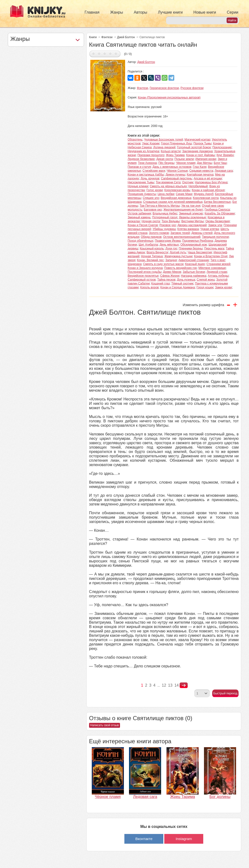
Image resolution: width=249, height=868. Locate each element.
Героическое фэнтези (164, 88)
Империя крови (206, 159)
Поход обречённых (140, 241)
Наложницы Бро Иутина (211, 182)
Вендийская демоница (176, 198)
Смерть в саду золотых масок (163, 264)
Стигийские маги (154, 171)
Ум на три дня (191, 206)
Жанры (116, 12)
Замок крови (223, 287)
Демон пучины (175, 175)
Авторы (141, 12)
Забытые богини (194, 272)
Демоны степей (202, 233)
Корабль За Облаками (220, 213)
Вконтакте (144, 839)
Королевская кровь (177, 190)
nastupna (184, 685)
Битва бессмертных (217, 202)
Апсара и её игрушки (208, 178)
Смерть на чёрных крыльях (168, 186)
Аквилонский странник (194, 260)
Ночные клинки (138, 186)
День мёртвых (169, 245)
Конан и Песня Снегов (143, 225)
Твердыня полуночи (215, 237)
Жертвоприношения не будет (183, 210)
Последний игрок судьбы (144, 272)
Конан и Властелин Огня (211, 256)
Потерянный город (165, 217)
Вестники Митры (193, 221)
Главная (92, 12)
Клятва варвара (188, 229)
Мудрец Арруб (204, 194)
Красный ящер (195, 264)
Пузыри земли (184, 159)
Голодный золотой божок (194, 147)
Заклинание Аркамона (198, 151)
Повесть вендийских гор (181, 268)
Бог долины (220, 797)
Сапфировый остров (142, 280)
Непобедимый (198, 186)
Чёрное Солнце (177, 171)
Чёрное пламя (186, 163)
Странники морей (218, 264)
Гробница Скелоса (217, 210)
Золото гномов (159, 233)
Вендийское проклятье (143, 276)
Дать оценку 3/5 (105, 54)
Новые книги (205, 12)
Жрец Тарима (175, 155)
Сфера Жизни (170, 276)
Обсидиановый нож (194, 245)
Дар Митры (204, 163)
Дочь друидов (150, 178)
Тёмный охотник (182, 283)
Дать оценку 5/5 (116, 54)
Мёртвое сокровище (212, 268)
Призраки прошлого (151, 155)
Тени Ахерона (147, 163)
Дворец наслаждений (192, 225)
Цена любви (166, 194)
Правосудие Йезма (168, 241)
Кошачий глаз (160, 283)
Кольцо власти (171, 151)
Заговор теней (180, 233)
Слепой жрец (206, 280)
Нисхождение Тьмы (141, 182)
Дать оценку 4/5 (110, 54)
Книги (93, 37)
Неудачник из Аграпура (143, 151)
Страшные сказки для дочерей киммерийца (173, 202)
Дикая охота (165, 159)
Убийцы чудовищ (164, 229)
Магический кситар (197, 140)
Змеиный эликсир (191, 213)
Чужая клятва (210, 229)
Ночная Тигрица (152, 256)
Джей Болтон (126, 37)
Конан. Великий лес (150, 260)
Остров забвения (139, 213)
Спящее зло (151, 198)
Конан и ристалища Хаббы (146, 175)
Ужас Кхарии (151, 143)
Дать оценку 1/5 (94, 54)
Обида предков (151, 237)
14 (176, 685)
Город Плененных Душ (176, 143)
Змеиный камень (139, 217)
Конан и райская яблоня (208, 190)
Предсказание (222, 147)
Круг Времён (225, 155)
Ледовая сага (224, 171)
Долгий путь (178, 252)
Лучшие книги (170, 12)
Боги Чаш (220, 163)
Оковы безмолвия (218, 221)
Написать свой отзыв (105, 725)
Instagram (184, 839)
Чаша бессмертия (200, 252)
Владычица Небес (165, 213)
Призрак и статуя (139, 167)
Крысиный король (152, 248)
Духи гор (171, 248)
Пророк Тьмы (203, 143)
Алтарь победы (218, 276)
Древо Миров (172, 272)
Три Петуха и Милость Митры (160, 206)
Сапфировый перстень (176, 178)
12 (164, 685)
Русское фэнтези (192, 88)
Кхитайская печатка (200, 175)
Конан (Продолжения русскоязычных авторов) (169, 97)
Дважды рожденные (193, 217)
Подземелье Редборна (198, 241)
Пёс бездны (166, 163)
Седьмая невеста (201, 171)
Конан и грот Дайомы (201, 155)
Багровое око (153, 210)
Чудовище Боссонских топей (163, 140)
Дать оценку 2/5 (99, 54)
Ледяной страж (217, 272)
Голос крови (154, 190)
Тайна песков (166, 280)
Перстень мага (214, 248)
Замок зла (215, 225)
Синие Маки (184, 194)
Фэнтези (107, 37)
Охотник (188, 182)
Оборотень (135, 140)
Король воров (149, 287)
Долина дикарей (164, 147)
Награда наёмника (194, 276)
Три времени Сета (168, 182)
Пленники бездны (191, 248)
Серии (233, 12)
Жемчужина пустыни (178, 256)
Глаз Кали (200, 167)
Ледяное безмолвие (141, 159)
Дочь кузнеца (186, 280)
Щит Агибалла (148, 245)
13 (170, 685)
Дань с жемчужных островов (172, 167)
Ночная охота (151, 221)
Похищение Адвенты (142, 194)
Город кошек (205, 287)
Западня (171, 260)
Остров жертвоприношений (182, 237)
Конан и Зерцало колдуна (145, 268)
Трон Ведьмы (171, 221)
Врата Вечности (157, 252)
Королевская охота (206, 198)
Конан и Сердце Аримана (178, 287)
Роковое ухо (168, 225)
